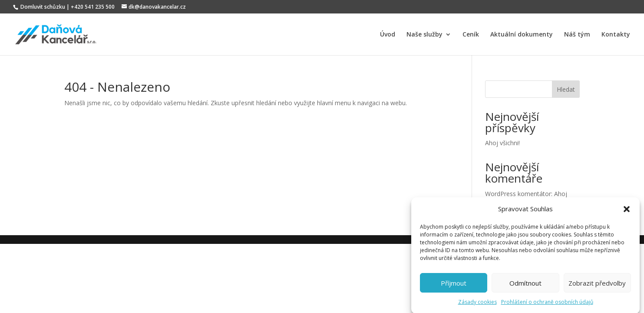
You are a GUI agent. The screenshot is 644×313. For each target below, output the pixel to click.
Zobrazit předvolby (597, 285)
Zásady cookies (477, 304)
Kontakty (616, 35)
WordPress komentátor (518, 194)
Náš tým (577, 35)
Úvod (388, 35)
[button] (627, 212)
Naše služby (424, 35)
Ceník (471, 35)
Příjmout (454, 285)
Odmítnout (525, 285)
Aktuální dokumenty (522, 35)
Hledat (566, 89)
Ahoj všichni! (502, 143)
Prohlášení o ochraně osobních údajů (547, 304)
